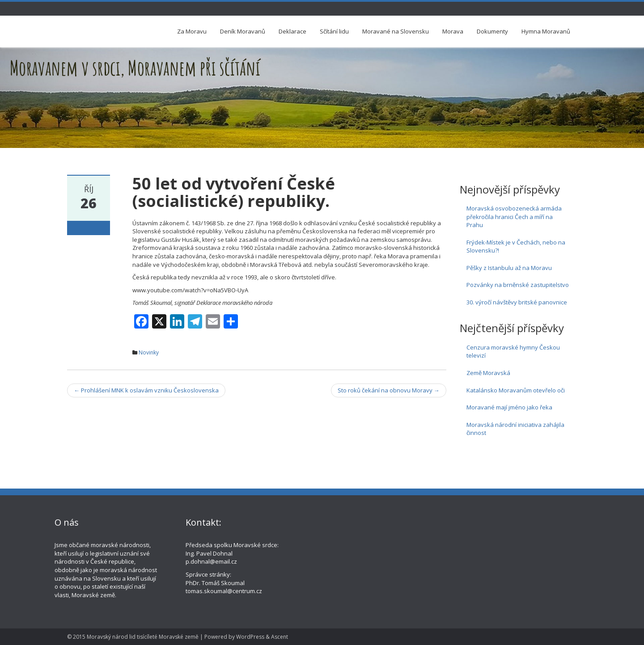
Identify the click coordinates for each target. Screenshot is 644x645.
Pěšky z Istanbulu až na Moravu (509, 268)
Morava (453, 31)
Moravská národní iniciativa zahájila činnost (515, 429)
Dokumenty (492, 31)
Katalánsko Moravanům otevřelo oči (516, 390)
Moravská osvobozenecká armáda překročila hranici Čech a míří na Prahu (514, 217)
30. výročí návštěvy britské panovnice (517, 302)
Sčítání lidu (334, 31)
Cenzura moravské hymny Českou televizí (513, 352)
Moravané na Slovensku (396, 31)
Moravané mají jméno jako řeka (509, 407)
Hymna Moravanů (546, 31)
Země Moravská (488, 373)
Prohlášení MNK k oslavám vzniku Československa (146, 390)
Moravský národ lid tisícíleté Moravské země (143, 637)
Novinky (149, 352)
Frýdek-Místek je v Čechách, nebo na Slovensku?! (516, 247)
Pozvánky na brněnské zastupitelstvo (518, 285)
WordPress (250, 637)
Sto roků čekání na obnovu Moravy (389, 390)
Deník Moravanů (243, 31)
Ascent (280, 637)
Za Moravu (192, 31)
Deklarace (292, 31)
